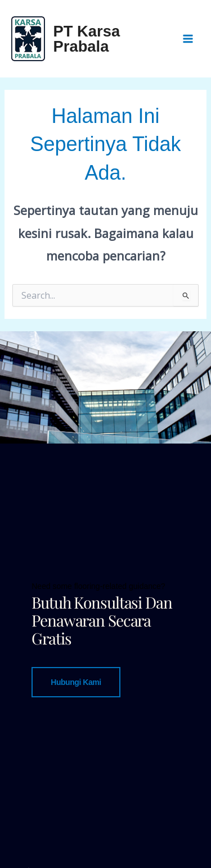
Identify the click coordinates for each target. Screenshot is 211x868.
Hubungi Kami (76, 682)
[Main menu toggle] (188, 39)
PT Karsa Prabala (87, 39)
